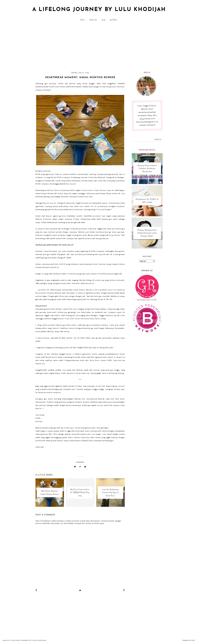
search (158, 140)
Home (83, 20)
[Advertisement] (99, 47)
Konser (80, 462)
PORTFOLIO (114, 20)
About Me (93, 20)
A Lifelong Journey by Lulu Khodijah (99, 10)
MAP (104, 20)
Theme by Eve (189, 641)
